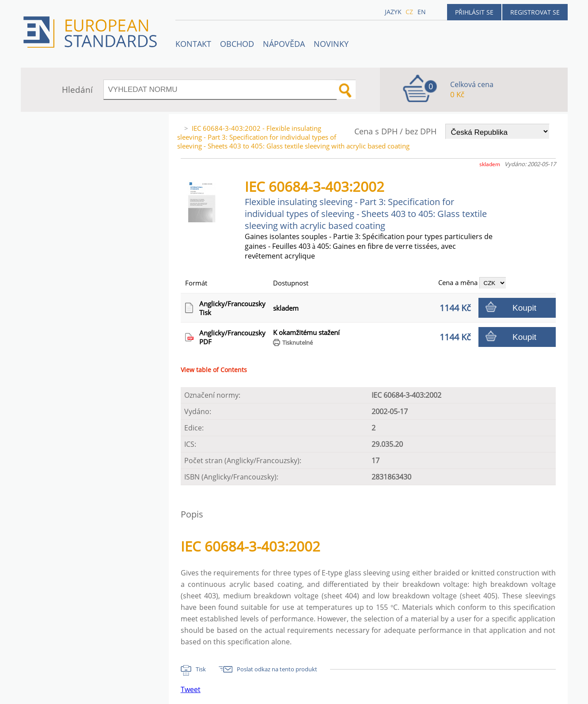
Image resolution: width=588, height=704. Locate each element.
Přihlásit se (474, 12)
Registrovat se (535, 12)
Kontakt (193, 44)
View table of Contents (214, 370)
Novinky (331, 44)
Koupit (524, 308)
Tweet (191, 689)
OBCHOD (237, 44)
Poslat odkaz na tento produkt (277, 669)
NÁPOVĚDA (284, 44)
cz (409, 12)
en (422, 12)
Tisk (201, 669)
